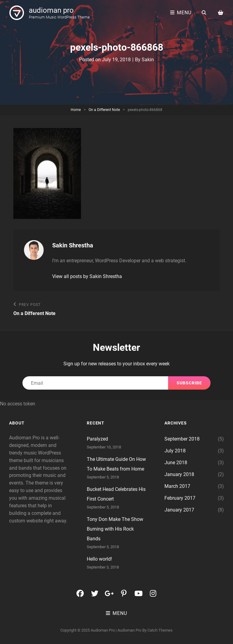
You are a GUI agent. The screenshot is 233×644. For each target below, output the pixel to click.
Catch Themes (160, 630)
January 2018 (179, 474)
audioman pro (51, 10)
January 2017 (179, 510)
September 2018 (182, 439)
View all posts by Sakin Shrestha (87, 276)
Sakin (148, 60)
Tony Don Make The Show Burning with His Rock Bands (115, 529)
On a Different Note (104, 110)
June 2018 (176, 463)
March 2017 (177, 486)
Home (76, 110)
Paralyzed (97, 439)
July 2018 (175, 451)
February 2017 (180, 498)
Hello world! (99, 559)
